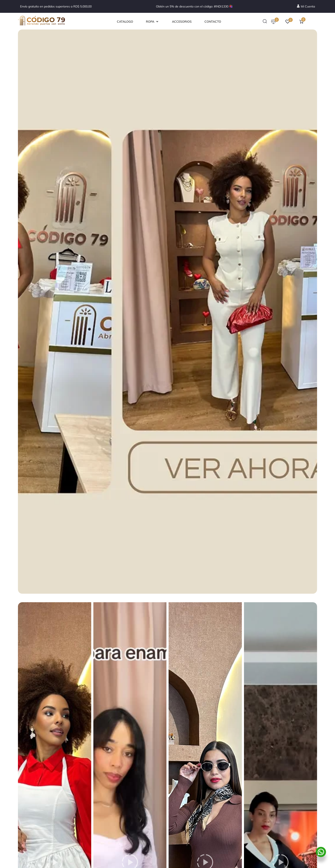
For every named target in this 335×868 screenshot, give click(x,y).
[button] (153, 22)
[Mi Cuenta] (306, 6)
